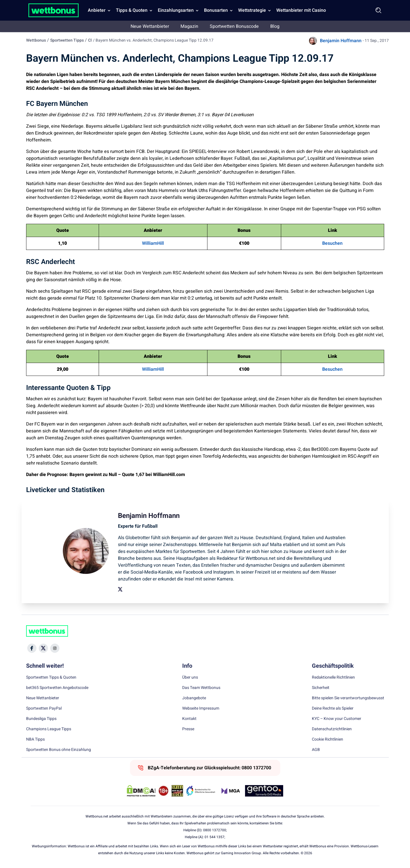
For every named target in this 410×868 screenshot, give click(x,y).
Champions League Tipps (49, 729)
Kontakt (189, 719)
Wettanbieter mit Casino (301, 10)
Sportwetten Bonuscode (234, 26)
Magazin (189, 26)
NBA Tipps (35, 739)
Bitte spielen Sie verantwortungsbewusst (348, 698)
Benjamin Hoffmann (341, 41)
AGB (316, 750)
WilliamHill (153, 243)
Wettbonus (36, 40)
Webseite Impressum (201, 708)
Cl (90, 40)
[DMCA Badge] (141, 791)
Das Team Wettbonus (201, 688)
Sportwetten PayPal (44, 708)
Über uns (190, 677)
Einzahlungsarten (176, 10)
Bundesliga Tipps (41, 719)
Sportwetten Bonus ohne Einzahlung (59, 750)
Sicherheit (321, 688)
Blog (275, 26)
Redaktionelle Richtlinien (333, 677)
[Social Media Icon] (32, 648)
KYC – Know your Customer (337, 719)
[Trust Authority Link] (201, 791)
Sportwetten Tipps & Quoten (51, 677)
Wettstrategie (252, 10)
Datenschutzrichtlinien (332, 729)
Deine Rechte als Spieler (333, 708)
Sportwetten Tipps (67, 40)
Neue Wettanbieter (150, 26)
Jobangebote (194, 698)
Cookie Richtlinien (328, 739)
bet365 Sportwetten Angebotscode (57, 688)
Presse (188, 729)
